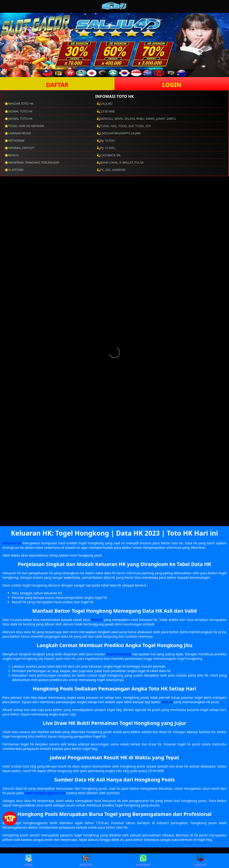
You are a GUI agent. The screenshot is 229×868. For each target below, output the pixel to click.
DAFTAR (57, 85)
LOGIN (172, 85)
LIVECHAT (200, 861)
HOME (29, 861)
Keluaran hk (12, 543)
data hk (97, 620)
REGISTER (86, 861)
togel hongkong (119, 654)
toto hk (167, 702)
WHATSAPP (143, 861)
